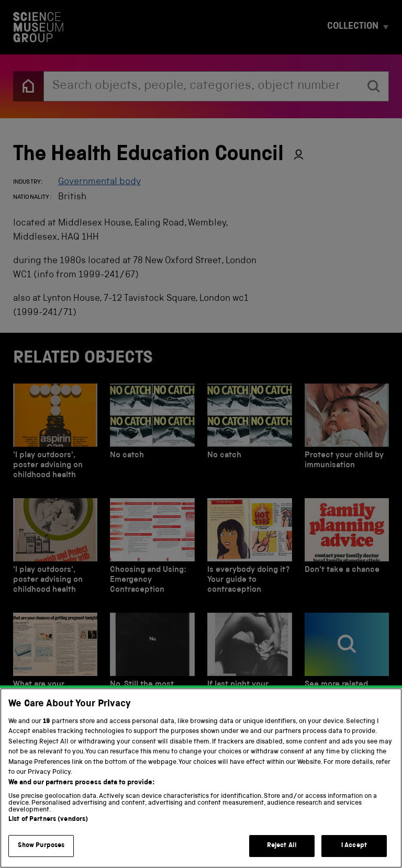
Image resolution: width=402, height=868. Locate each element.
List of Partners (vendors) (48, 850)
